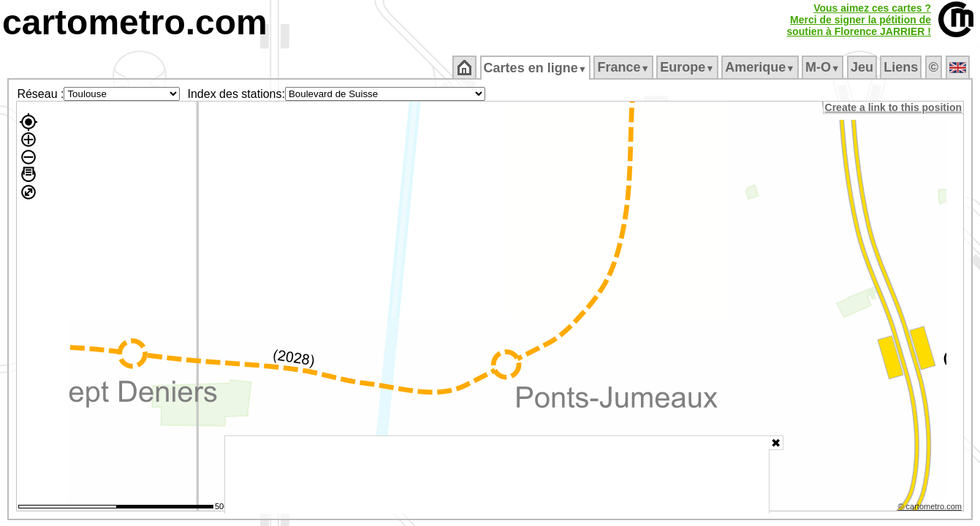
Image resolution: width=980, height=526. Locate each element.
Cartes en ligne (536, 68)
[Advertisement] (497, 475)
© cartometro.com (931, 508)
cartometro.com (135, 22)
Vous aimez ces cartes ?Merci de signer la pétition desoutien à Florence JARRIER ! (859, 20)
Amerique (761, 67)
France (624, 67)
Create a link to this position (894, 107)
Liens (902, 67)
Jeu (863, 67)
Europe (688, 67)
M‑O (824, 67)
